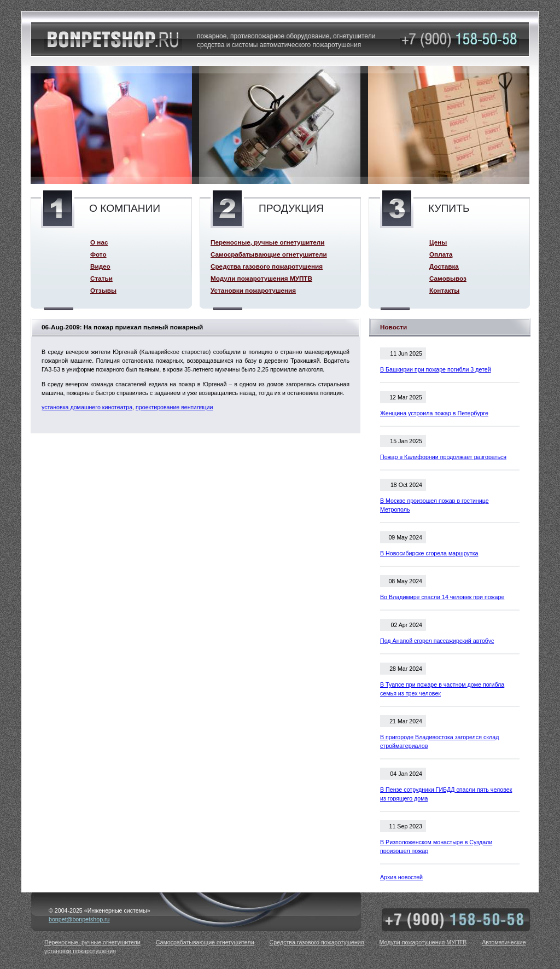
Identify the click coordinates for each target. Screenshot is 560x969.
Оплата (441, 254)
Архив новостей (401, 877)
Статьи (101, 278)
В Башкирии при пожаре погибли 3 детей (436, 369)
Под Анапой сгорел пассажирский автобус (437, 641)
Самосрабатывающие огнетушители (269, 254)
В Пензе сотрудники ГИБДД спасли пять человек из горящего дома (446, 794)
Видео (100, 266)
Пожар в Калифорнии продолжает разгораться (443, 457)
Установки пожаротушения (253, 290)
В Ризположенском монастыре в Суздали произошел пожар (436, 846)
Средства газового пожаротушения (267, 266)
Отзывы (103, 290)
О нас (99, 242)
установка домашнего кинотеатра (87, 407)
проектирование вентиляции (174, 407)
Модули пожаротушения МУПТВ (261, 278)
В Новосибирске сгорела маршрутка (429, 553)
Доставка (444, 266)
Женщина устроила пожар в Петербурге (434, 413)
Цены (438, 242)
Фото (98, 254)
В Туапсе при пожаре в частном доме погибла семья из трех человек (442, 689)
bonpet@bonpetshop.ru (79, 919)
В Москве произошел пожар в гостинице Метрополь (434, 505)
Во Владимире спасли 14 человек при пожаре (442, 597)
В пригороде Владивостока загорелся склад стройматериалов (439, 741)
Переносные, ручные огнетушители (267, 242)
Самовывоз (448, 278)
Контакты (444, 290)
